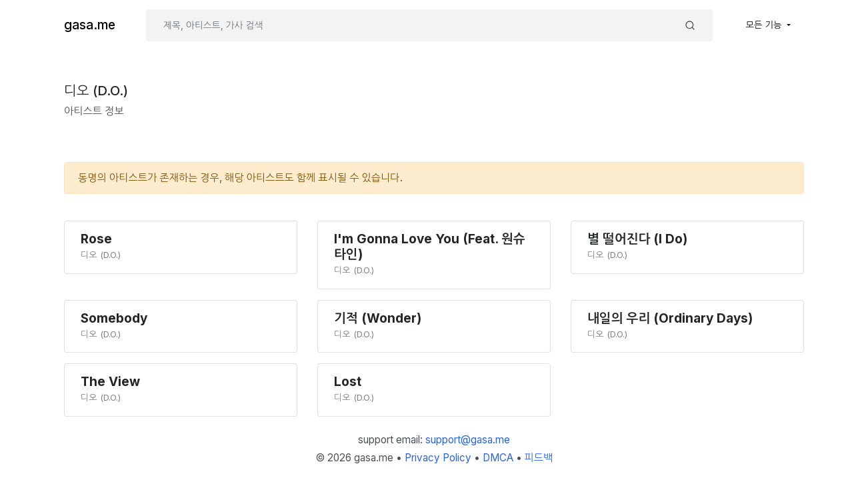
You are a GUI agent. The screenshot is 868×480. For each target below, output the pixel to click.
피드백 (539, 458)
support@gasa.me (468, 440)
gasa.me (90, 25)
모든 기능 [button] (765, 25)
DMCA (498, 458)
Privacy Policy (438, 458)
